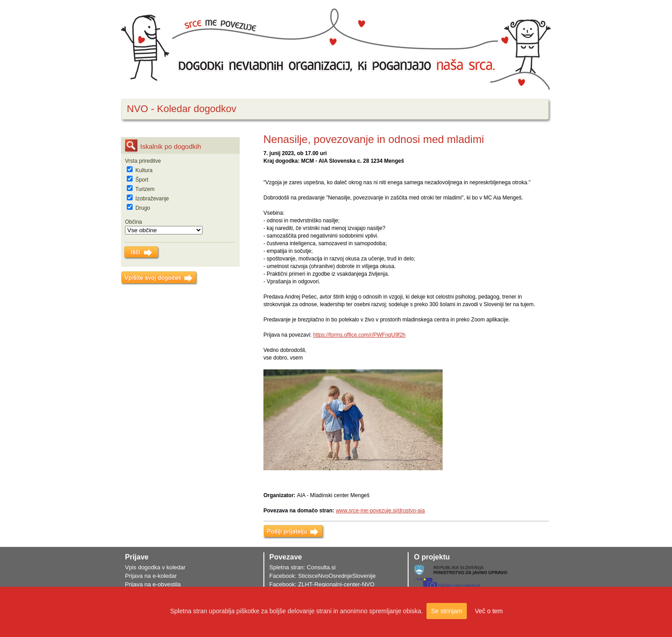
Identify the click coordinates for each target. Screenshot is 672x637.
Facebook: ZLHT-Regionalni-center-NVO (322, 584)
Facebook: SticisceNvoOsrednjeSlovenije (323, 576)
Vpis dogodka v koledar (155, 567)
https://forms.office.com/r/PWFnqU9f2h (360, 335)
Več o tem (489, 611)
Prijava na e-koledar (151, 576)
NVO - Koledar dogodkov (182, 109)
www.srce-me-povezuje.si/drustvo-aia (380, 511)
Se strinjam (447, 611)
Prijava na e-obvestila (153, 584)
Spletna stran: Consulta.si (302, 567)
